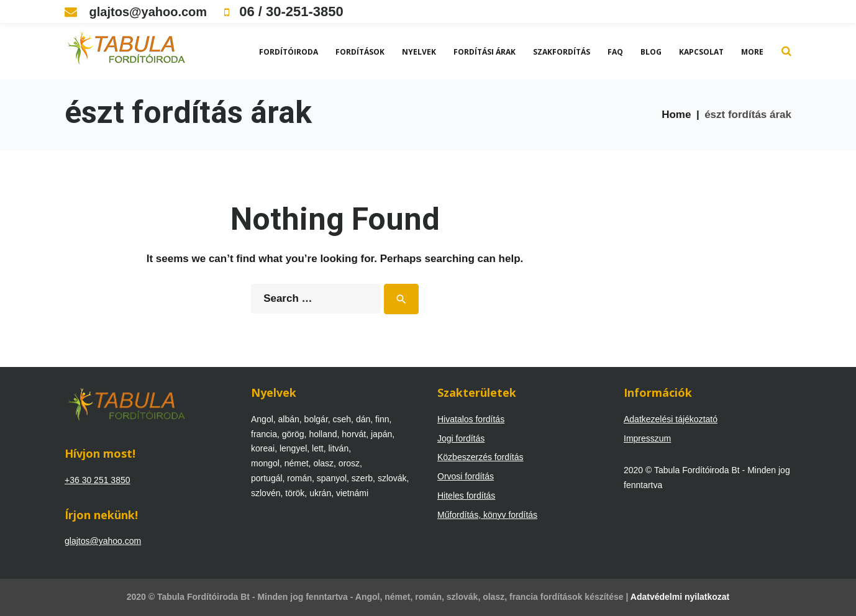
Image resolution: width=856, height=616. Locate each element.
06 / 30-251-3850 (284, 11)
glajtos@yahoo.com (136, 12)
